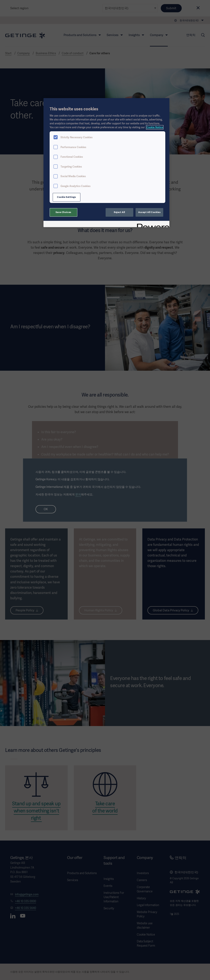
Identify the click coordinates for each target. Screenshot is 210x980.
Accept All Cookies (149, 212)
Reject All (119, 212)
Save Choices (63, 212)
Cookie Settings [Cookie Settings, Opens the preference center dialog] (67, 197)
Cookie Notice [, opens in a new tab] (155, 127)
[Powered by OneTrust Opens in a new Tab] (152, 225)
